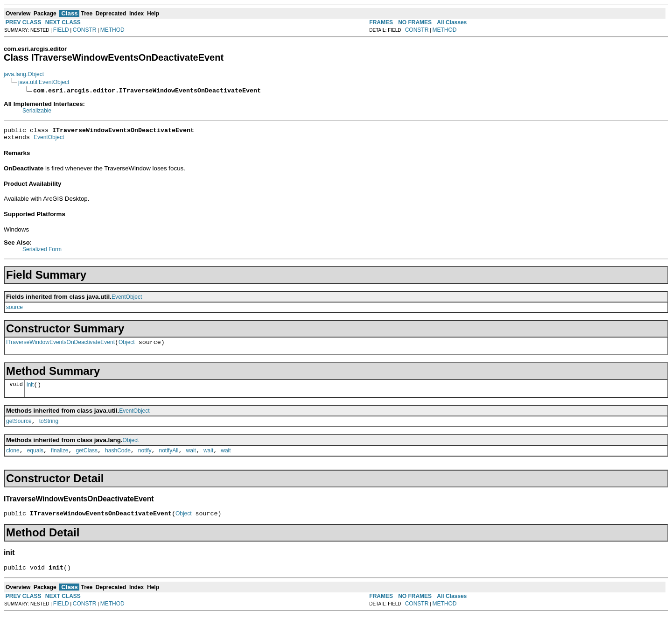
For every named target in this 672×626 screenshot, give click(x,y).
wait (191, 459)
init (30, 390)
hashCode (118, 459)
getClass (87, 459)
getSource (19, 428)
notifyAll (169, 459)
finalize (59, 459)
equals (35, 459)
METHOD (112, 30)
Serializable (37, 111)
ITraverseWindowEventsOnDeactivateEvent (60, 346)
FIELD (61, 30)
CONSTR (85, 30)
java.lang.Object (24, 74)
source (14, 310)
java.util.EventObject (44, 82)
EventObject (49, 140)
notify (145, 459)
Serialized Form (42, 252)
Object (127, 346)
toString (49, 428)
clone (13, 459)
